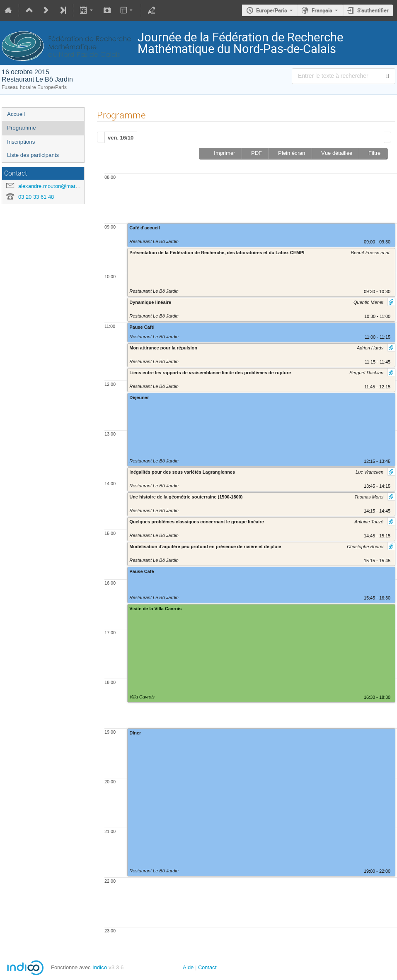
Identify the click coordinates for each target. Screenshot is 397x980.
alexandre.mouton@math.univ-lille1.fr (63, 186)
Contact (207, 967)
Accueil (16, 114)
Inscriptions (21, 142)
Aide (188, 967)
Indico (100, 967)
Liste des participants (33, 155)
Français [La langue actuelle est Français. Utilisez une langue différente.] (322, 10)
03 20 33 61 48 (36, 197)
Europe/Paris (272, 10)
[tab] (121, 137)
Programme (22, 128)
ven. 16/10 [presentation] (121, 138)
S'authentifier (373, 10)
